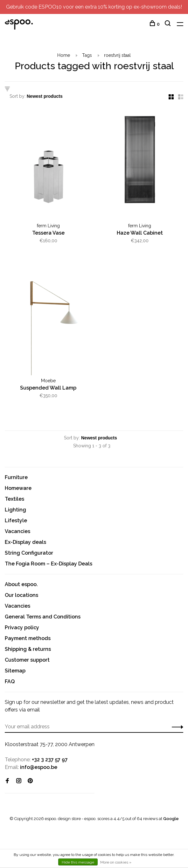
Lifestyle (16, 521)
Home (64, 55)
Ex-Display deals (25, 542)
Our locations (21, 595)
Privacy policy (22, 628)
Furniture (16, 477)
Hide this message (78, 862)
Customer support (27, 660)
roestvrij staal (117, 55)
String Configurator (29, 553)
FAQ (10, 681)
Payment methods (28, 638)
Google (171, 819)
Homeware (18, 488)
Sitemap (15, 671)
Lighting (15, 510)
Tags (87, 55)
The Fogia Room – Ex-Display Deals (49, 564)
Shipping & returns (28, 649)
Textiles (14, 499)
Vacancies (17, 531)
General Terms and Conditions (43, 617)
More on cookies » (116, 862)
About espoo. (21, 584)
